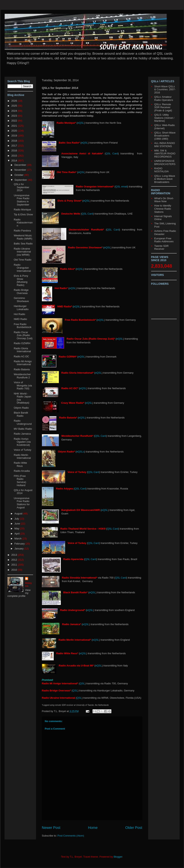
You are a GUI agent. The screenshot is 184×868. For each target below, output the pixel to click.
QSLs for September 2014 (22, 187)
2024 (15, 111)
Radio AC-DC (21, 356)
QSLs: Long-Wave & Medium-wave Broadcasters (165, 179)
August (19, 514)
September (21, 180)
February (20, 544)
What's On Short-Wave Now (164, 200)
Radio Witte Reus (20, 464)
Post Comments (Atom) (71, 836)
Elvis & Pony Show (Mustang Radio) (21, 280)
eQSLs (80, 452)
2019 (15, 136)
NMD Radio (20, 319)
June (18, 524)
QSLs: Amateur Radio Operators (164, 98)
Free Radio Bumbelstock (23, 326)
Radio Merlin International (22, 457)
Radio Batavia (22, 369)
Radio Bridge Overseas (21, 292)
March (18, 539)
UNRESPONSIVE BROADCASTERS (165, 163)
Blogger (118, 857)
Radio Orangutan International (22, 268)
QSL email (122, 187)
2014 (15, 161)
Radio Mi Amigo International (23, 363)
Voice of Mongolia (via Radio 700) (23, 385)
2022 (15, 121)
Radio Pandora (22, 231)
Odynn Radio (21, 408)
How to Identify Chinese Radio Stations (163, 209)
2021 (15, 126)
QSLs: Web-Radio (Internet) (165, 127)
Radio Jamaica (22, 434)
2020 (15, 131)
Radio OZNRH (22, 343)
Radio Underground (23, 422)
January (19, 549)
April (17, 534)
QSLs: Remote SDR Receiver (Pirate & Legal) (163, 107)
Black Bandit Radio (21, 414)
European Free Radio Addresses (164, 240)
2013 (15, 555)
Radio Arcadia (22, 471)
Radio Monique (22, 210)
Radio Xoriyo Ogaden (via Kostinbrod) (22, 442)
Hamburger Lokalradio (21, 308)
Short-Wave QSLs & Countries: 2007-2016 (165, 89)
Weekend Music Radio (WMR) (23, 237)
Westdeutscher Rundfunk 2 (22, 376)
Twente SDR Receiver (161, 247)
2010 (15, 570)
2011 (15, 565)
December (21, 165)
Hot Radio (19, 314)
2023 (15, 116)
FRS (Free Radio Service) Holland (20, 481)
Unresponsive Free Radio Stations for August (22, 503)
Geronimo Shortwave (21, 300)
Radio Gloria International (22, 350)
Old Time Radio (23, 260)
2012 (15, 560)
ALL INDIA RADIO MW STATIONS (165, 145)
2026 (15, 101)
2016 (15, 151)
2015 (15, 156)
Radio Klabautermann (23, 223)
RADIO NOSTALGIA (161, 170)
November (21, 170)
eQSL (81, 123)
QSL (82, 683)
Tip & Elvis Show (23, 214)
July (17, 519)
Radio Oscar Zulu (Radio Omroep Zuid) (23, 335)
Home (93, 828)
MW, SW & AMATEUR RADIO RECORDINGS (165, 154)
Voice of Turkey (23, 450)
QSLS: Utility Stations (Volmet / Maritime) (164, 118)
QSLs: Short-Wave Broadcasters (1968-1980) (165, 136)
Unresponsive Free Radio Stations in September (22, 200)
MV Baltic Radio (23, 429)
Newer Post (51, 828)
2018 (15, 141)
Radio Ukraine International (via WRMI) (22, 252)
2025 (15, 106)
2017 (15, 146)
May (17, 528)
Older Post (134, 828)
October (19, 175)
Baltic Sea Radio (23, 244)
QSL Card (112, 153)
